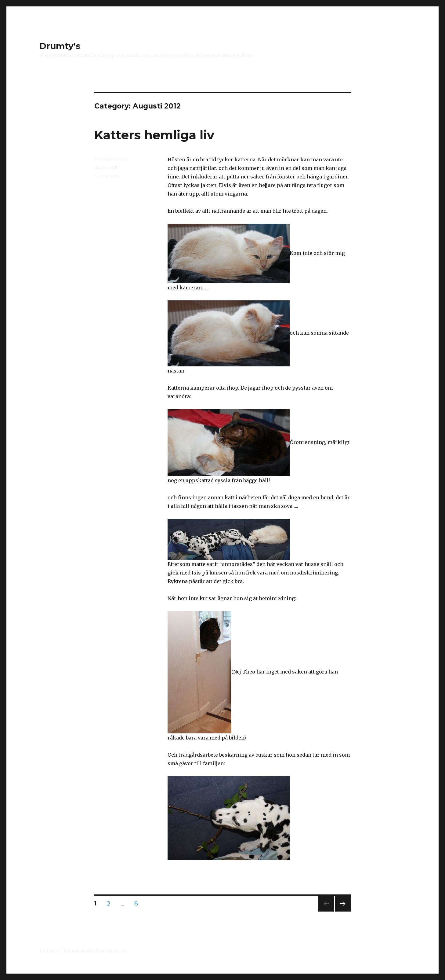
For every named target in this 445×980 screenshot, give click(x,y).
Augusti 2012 (106, 167)
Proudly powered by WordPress (95, 951)
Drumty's (60, 46)
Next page (343, 911)
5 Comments (107, 176)
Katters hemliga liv (154, 135)
